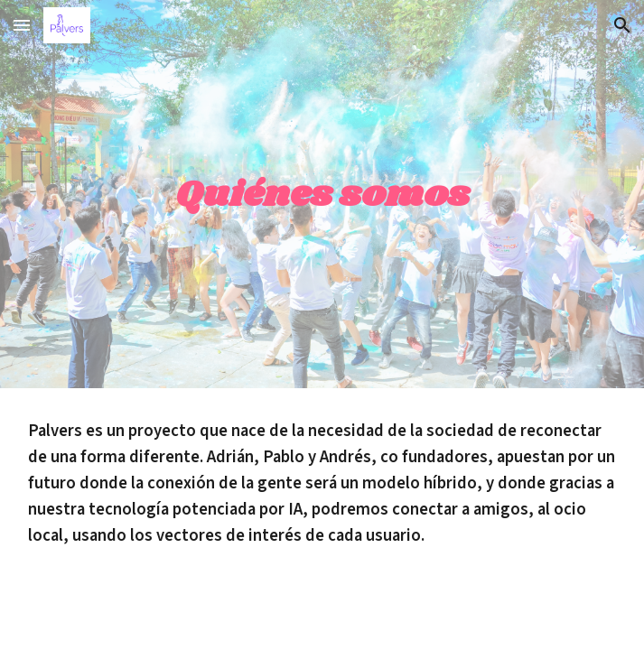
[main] (322, 194)
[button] (22, 25)
